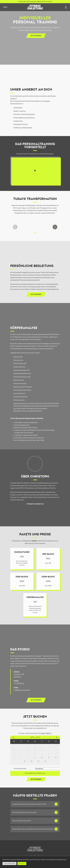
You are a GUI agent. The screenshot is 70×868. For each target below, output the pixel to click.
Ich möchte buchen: (20, 769)
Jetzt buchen (36, 36)
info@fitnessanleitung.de (22, 690)
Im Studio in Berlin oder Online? (28, 733)
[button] (55, 227)
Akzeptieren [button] (22, 863)
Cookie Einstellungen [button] (9, 863)
